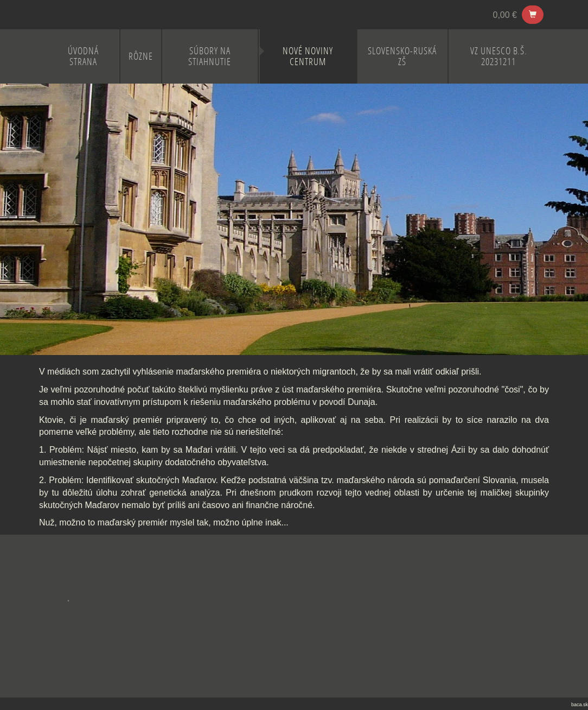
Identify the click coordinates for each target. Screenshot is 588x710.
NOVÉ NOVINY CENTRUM (308, 56)
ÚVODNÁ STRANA (83, 56)
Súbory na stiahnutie (210, 56)
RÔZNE (141, 56)
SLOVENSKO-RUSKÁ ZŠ (402, 56)
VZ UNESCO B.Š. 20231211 (499, 56)
